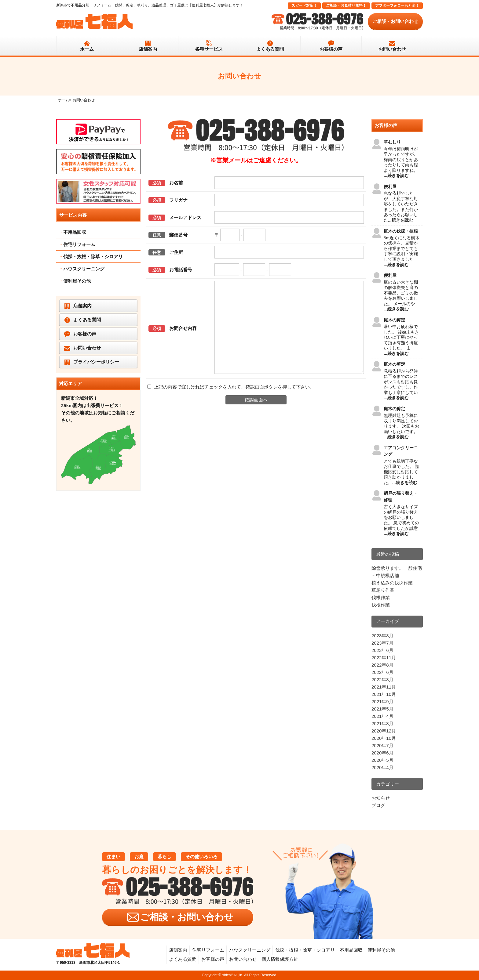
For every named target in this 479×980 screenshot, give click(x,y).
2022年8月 (382, 665)
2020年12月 (384, 731)
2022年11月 (384, 658)
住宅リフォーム (79, 244)
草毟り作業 (383, 590)
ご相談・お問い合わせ (395, 21)
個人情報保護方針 (280, 959)
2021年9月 (382, 702)
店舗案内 (148, 49)
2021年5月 (382, 709)
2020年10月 (384, 738)
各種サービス (209, 49)
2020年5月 (382, 760)
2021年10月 (384, 694)
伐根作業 (381, 597)
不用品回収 (75, 232)
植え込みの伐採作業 (392, 583)
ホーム (87, 49)
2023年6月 (382, 650)
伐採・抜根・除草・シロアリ (93, 257)
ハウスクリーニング (84, 269)
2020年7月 (382, 745)
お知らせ (381, 798)
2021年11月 (384, 687)
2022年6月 (382, 672)
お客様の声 (331, 49)
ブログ (378, 805)
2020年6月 (382, 753)
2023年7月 (382, 643)
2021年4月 (382, 716)
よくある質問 (270, 49)
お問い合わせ (392, 49)
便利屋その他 (77, 281)
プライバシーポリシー (96, 362)
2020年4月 (382, 767)
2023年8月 (382, 636)
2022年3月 (382, 680)
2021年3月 (382, 723)
